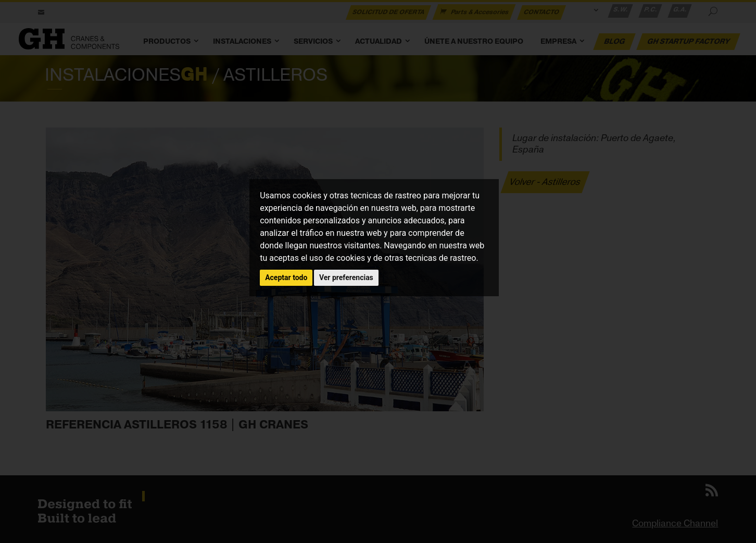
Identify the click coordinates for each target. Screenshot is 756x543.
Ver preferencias (346, 277)
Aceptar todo (286, 277)
